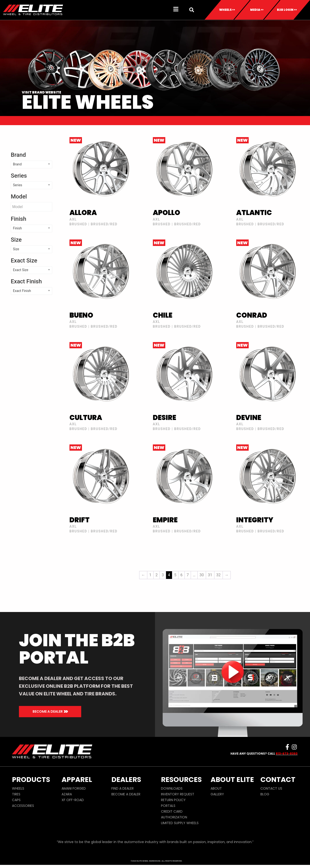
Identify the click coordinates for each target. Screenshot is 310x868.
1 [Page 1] (150, 582)
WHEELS (18, 795)
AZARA (67, 801)
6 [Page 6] (181, 582)
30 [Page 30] (202, 582)
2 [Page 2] (157, 582)
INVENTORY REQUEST (178, 801)
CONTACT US (271, 795)
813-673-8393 (287, 760)
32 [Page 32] (218, 582)
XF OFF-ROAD (73, 807)
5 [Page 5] (175, 582)
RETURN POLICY (173, 807)
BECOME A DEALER (126, 801)
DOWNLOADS (172, 795)
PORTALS (168, 813)
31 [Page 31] (210, 582)
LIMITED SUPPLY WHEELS (180, 830)
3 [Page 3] (163, 582)
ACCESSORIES (23, 813)
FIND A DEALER (123, 795)
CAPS (16, 807)
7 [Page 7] (188, 582)
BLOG (265, 801)
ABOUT (216, 795)
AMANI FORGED (74, 795)
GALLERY (217, 801)
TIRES (16, 801)
